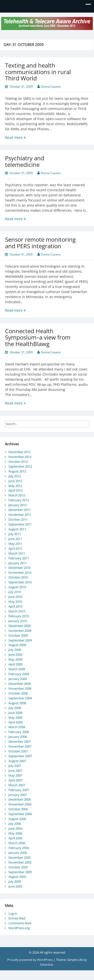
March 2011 (17, 553)
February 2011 (19, 558)
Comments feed (20, 923)
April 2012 (15, 490)
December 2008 (20, 684)
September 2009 (20, 640)
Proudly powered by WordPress (30, 960)
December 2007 (20, 741)
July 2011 (15, 534)
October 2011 (18, 519)
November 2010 (20, 572)
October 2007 (18, 751)
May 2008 (15, 718)
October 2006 (18, 809)
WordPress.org (19, 928)
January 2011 (18, 563)
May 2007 (15, 775)
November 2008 (20, 688)
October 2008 (18, 693)
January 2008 (18, 737)
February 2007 (19, 790)
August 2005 (17, 877)
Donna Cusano (51, 87)
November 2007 (20, 746)
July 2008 (15, 708)
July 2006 (15, 824)
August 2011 (17, 529)
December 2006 (20, 799)
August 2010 (17, 587)
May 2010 (15, 602)
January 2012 (18, 505)
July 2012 (15, 476)
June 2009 (15, 655)
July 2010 (15, 592)
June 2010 (15, 597)
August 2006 (17, 819)
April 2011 (15, 548)
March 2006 (17, 843)
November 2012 (20, 457)
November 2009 (20, 631)
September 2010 (20, 582)
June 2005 (15, 886)
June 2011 (15, 539)
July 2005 (15, 881)
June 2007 (15, 771)
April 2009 (15, 664)
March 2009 (17, 669)
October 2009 (18, 635)
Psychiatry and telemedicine (25, 161)
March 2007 (17, 785)
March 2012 (17, 495)
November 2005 (20, 862)
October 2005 (18, 867)
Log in (13, 913)
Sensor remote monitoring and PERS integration (40, 243)
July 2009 (15, 650)
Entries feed (17, 918)
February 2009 (19, 674)
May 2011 (15, 544)
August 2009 (17, 645)
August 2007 (17, 761)
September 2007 (20, 756)
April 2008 (15, 722)
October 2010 (18, 577)
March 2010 (17, 611)
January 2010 (18, 621)
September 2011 (20, 524)
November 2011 (20, 515)
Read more (27, 137)
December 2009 (20, 626)
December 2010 (20, 568)
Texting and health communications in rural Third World (38, 72)
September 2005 (20, 872)
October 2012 (18, 462)
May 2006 (15, 833)
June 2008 (15, 713)
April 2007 (15, 780)
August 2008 (17, 703)
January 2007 (18, 795)
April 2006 (15, 838)
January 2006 (18, 853)
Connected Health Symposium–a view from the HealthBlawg (38, 337)
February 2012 (19, 500)
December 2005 (20, 857)
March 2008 (17, 727)
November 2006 (20, 804)
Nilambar (47, 965)
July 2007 (15, 766)
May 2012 (15, 486)
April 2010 (15, 606)
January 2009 (18, 679)
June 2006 (15, 828)
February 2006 (19, 848)
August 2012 (17, 471)
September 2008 (20, 698)
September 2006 (20, 814)
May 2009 (15, 659)
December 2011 (20, 510)
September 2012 (20, 466)
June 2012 (15, 481)
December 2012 (20, 452)
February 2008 (19, 732)
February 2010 (19, 616)
